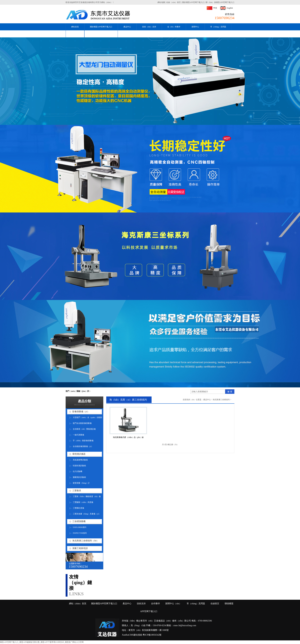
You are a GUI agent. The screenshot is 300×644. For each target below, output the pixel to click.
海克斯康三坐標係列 (221, 400)
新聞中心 (195, 27)
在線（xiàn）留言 (174, 2)
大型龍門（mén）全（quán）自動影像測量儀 (87, 419)
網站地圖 (161, 2)
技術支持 (141, 604)
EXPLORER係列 (80, 527)
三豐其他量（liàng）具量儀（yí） (87, 514)
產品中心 (127, 27)
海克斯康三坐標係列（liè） (85, 541)
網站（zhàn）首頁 (78, 604)
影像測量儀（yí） (81, 412)
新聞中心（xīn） (173, 604)
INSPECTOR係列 (80, 533)
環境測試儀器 (79, 454)
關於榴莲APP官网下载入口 (193, 2)
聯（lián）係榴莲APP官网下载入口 (220, 2)
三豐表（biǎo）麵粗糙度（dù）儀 (87, 496)
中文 (215, 8)
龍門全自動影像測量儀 (82, 423)
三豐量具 (77, 491)
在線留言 (215, 604)
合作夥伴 (155, 604)
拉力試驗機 (77, 471)
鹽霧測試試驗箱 (79, 477)
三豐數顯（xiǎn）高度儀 (83, 502)
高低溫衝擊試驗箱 (80, 460)
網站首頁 (75, 27)
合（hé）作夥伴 (174, 27)
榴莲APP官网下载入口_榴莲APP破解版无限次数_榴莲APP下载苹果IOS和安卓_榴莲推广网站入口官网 (42, 642)
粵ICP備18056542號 (152, 635)
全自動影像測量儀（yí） (83, 446)
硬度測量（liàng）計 (81, 483)
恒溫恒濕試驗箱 (79, 466)
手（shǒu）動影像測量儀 (83, 441)
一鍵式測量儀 (78, 435)
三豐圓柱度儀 (78, 508)
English (230, 8)
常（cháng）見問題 (218, 27)
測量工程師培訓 (80, 548)
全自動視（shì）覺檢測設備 (84, 429)
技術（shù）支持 (149, 27)
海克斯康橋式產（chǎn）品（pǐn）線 (128, 437)
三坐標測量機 (79, 521)
